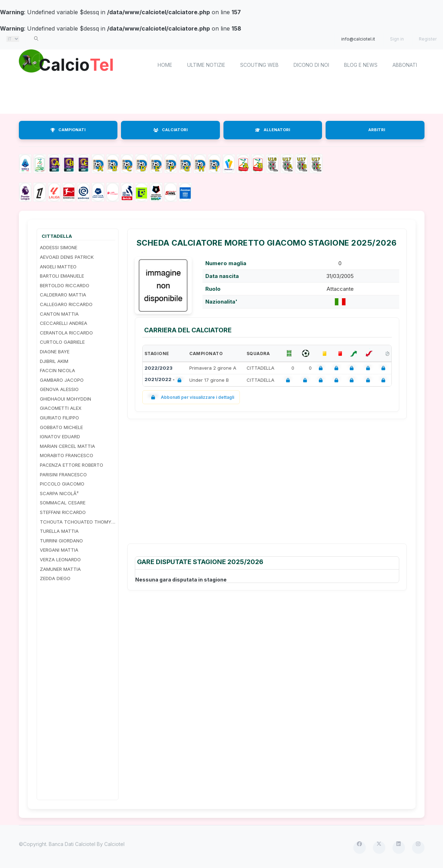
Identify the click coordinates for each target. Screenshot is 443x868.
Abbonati (405, 65)
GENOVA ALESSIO (59, 389)
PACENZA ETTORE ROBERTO (72, 465)
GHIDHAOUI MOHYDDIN (65, 399)
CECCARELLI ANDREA (64, 323)
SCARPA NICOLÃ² (59, 493)
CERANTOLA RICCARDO (66, 333)
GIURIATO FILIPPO (59, 418)
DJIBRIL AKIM (54, 361)
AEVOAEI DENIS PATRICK (67, 257)
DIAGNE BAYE (55, 352)
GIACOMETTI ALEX (61, 408)
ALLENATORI (273, 130)
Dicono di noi (311, 65)
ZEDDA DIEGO (55, 578)
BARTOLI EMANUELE (62, 276)
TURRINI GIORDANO (61, 541)
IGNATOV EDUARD (60, 436)
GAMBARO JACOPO (62, 380)
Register (428, 39)
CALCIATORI (170, 130)
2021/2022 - (164, 380)
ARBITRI (377, 130)
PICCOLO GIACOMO (62, 484)
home (165, 65)
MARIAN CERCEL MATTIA (67, 446)
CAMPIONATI (68, 130)
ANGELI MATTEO (58, 267)
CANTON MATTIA (59, 314)
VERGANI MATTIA (59, 550)
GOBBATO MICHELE (61, 427)
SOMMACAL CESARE (63, 503)
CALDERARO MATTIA (63, 295)
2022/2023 (159, 368)
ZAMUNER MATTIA (60, 569)
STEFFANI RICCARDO (63, 512)
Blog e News (361, 65)
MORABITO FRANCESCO (67, 455)
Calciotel (114, 844)
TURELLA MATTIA (59, 531)
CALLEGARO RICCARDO (66, 304)
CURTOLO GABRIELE (62, 342)
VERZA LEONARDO (60, 559)
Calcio (79, 64)
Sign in (397, 39)
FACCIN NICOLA (57, 370)
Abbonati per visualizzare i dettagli (191, 397)
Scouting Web (259, 65)
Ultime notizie (206, 65)
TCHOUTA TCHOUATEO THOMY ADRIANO (78, 522)
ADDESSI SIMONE (59, 247)
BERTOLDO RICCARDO (65, 285)
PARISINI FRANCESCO (63, 475)
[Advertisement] (222, 98)
